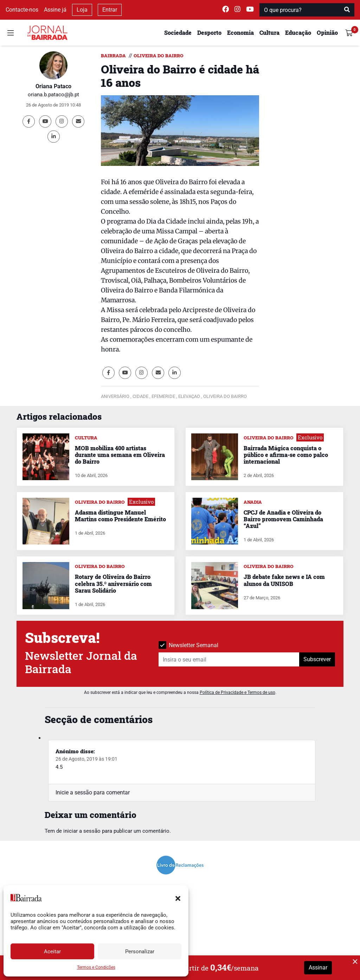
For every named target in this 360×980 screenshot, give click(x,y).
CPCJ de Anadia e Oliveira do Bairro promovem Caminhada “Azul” (283, 519)
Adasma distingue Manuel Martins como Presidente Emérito (120, 516)
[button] (178, 898)
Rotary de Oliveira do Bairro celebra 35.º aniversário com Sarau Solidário (113, 583)
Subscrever (317, 659)
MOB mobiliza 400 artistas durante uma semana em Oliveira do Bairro (120, 455)
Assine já (55, 10)
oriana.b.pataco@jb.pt (53, 95)
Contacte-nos (22, 10)
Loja (82, 10)
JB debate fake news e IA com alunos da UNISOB (284, 580)
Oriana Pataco (53, 86)
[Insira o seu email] (229, 659)
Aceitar (52, 952)
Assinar (318, 968)
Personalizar (140, 952)
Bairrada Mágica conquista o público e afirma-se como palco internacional (286, 455)
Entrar (110, 10)
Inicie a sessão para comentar (93, 792)
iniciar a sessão (82, 831)
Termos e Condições (96, 967)
